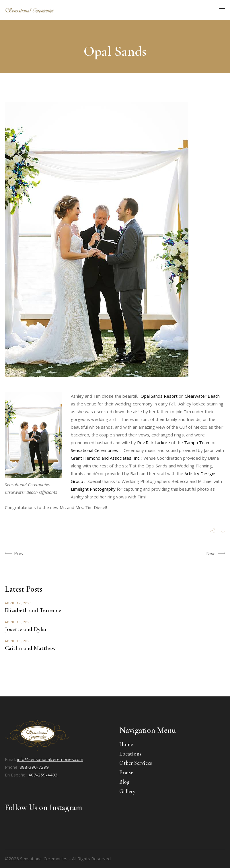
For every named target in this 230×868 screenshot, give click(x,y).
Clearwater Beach (202, 396)
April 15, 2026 (18, 622)
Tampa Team (197, 442)
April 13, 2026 (18, 641)
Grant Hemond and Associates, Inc (105, 458)
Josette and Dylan (26, 629)
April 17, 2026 (18, 603)
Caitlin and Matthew (30, 648)
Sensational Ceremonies (94, 450)
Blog (124, 782)
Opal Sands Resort (159, 396)
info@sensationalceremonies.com (50, 759)
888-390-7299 (34, 767)
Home (126, 744)
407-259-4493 (43, 775)
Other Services (136, 763)
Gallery (127, 791)
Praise (126, 772)
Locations (130, 754)
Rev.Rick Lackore (154, 442)
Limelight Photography (93, 489)
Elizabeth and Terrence (33, 610)
